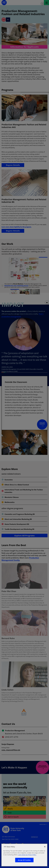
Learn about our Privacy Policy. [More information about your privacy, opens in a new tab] (27, 855)
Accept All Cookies (24, 860)
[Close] (45, 847)
